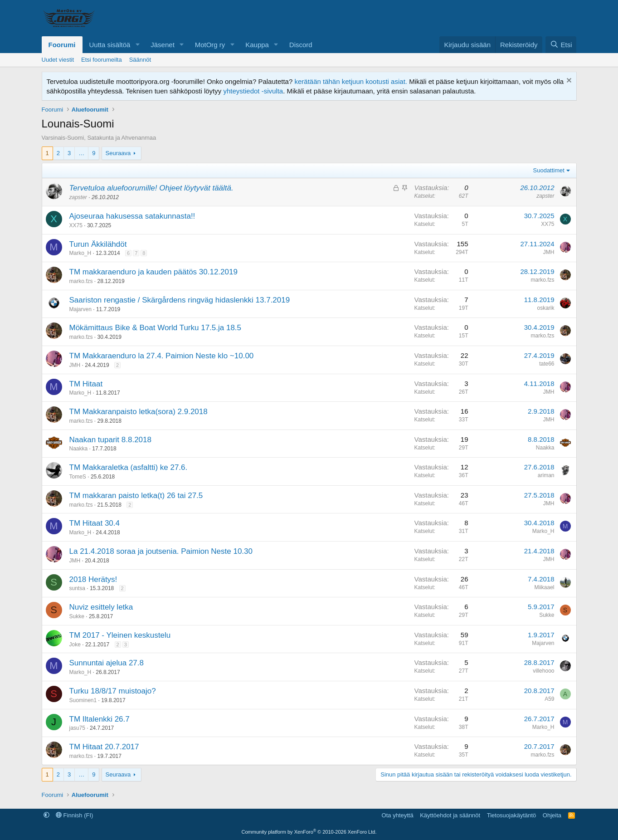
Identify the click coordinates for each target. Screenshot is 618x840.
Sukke (77, 616)
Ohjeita (552, 815)
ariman (546, 475)
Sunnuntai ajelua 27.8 (107, 663)
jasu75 (77, 728)
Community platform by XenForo (309, 832)
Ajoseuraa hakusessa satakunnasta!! (132, 216)
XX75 (76, 225)
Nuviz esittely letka (101, 607)
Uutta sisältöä (110, 45)
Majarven (80, 309)
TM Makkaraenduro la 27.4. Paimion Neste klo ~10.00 (162, 356)
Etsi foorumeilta (102, 60)
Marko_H (80, 253)
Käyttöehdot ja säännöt (450, 815)
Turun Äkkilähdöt (98, 244)
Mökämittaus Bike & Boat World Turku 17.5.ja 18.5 (156, 328)
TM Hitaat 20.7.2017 (104, 747)
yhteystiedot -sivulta (253, 91)
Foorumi (62, 45)
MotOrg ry (210, 45)
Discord (301, 45)
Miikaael (544, 587)
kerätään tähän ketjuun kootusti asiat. (351, 81)
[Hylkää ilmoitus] (568, 81)
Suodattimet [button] (549, 170)
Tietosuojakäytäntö (512, 815)
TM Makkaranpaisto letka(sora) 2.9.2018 (139, 412)
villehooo (543, 671)
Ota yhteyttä (398, 815)
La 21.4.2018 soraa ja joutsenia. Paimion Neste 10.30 (161, 551)
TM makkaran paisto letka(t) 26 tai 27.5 (136, 496)
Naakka (79, 449)
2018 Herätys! (93, 579)
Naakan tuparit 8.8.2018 (110, 440)
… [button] (81, 153)
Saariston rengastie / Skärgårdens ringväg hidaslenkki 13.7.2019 (180, 300)
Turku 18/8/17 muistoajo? (113, 691)
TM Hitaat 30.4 (95, 523)
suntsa (77, 588)
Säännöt (140, 60)
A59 (549, 699)
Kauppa (257, 45)
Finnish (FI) (74, 815)
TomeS (78, 477)
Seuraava (118, 153)
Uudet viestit (58, 60)
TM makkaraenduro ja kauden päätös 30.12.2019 (153, 272)
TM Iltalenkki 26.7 (100, 719)
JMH (549, 252)
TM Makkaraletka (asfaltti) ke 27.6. (129, 467)
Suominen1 (83, 700)
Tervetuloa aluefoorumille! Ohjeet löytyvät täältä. (151, 188)
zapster (78, 197)
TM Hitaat (86, 384)
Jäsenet (163, 45)
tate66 (547, 364)
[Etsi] (561, 45)
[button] (137, 45)
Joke (75, 645)
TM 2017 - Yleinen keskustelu (120, 635)
